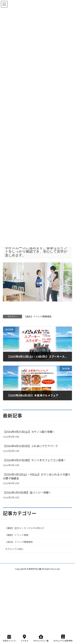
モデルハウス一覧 (41, 638)
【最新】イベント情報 (17, 535)
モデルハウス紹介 (14, 549)
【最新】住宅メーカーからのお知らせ (25, 528)
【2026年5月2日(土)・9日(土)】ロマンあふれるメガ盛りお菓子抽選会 (37, 476)
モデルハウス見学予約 (63, 638)
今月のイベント (9, 638)
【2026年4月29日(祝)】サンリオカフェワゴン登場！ (35, 460)
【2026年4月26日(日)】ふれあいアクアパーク (30, 446)
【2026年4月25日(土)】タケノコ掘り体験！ (29, 432)
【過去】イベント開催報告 (38, 317)
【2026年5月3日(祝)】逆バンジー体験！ (27, 493)
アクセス (25, 638)
